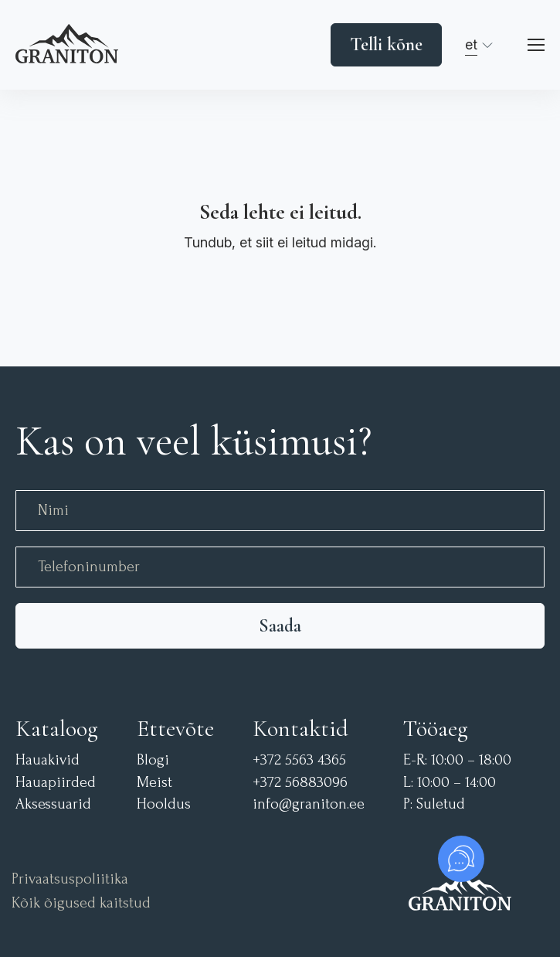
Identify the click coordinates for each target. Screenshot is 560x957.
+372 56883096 (300, 783)
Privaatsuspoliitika (70, 879)
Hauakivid (48, 760)
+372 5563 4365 (299, 760)
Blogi (153, 760)
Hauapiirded (56, 783)
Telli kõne (386, 44)
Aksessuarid (53, 804)
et (471, 44)
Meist (154, 783)
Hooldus (164, 804)
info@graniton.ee (309, 804)
